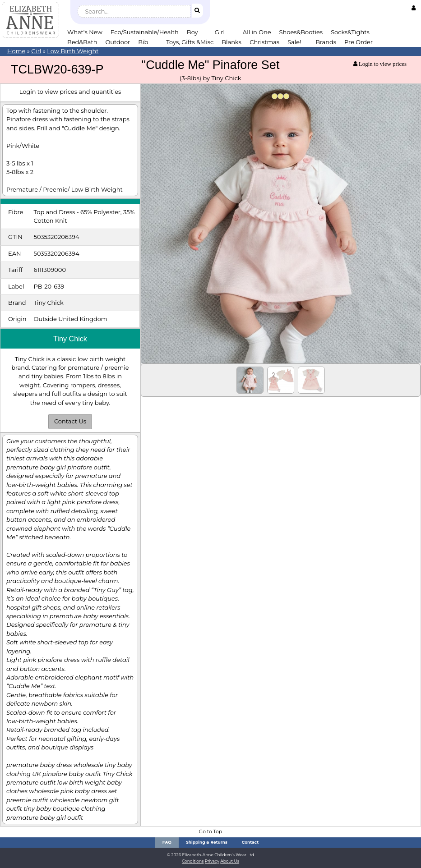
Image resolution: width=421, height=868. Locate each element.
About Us (230, 861)
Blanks (231, 42)
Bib (143, 42)
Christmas (264, 42)
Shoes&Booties (301, 32)
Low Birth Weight (73, 51)
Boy (192, 32)
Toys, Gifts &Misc (190, 42)
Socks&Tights (350, 32)
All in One (257, 32)
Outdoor (118, 42)
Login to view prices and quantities (70, 92)
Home (16, 51)
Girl (220, 32)
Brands (326, 42)
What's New (85, 32)
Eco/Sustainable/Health (145, 32)
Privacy (212, 861)
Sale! (294, 42)
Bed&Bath (82, 42)
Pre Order (359, 42)
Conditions (193, 861)
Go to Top (210, 832)
